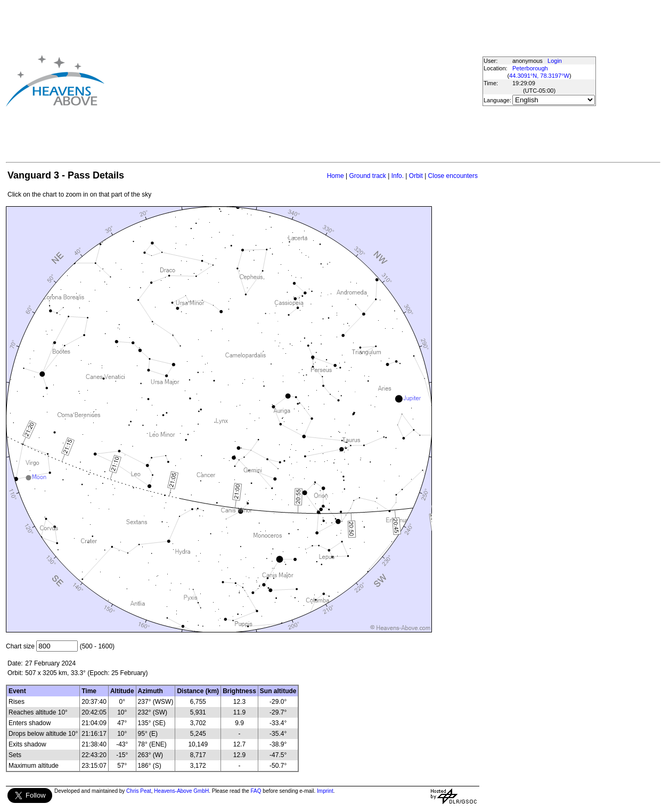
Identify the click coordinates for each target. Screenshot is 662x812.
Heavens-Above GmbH (181, 791)
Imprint (325, 791)
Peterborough (530, 68)
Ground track (367, 176)
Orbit (416, 176)
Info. (398, 176)
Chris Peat (139, 791)
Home (336, 176)
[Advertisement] (275, 80)
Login (555, 61)
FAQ (256, 791)
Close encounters (453, 176)
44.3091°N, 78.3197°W (539, 76)
